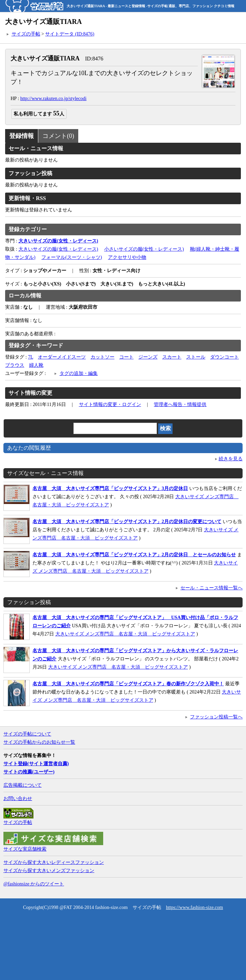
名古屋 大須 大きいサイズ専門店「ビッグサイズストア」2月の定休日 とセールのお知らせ (134, 555)
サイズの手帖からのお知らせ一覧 (39, 742)
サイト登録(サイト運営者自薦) (36, 764)
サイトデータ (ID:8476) (70, 34)
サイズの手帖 (26, 34)
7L (31, 357)
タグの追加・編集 (79, 373)
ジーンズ (148, 357)
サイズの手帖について (27, 734)
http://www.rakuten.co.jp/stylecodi (53, 99)
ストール (196, 357)
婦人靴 (36, 365)
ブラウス (15, 365)
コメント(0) (58, 136)
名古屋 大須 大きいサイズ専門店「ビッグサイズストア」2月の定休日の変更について (127, 522)
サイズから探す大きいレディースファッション (54, 862)
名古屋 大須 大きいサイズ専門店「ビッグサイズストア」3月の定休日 (110, 488)
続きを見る (231, 459)
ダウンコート (224, 357)
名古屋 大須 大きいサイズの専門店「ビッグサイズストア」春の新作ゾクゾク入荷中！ (128, 684)
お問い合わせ (18, 799)
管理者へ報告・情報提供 (180, 404)
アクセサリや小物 (127, 257)
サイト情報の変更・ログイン (110, 404)
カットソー (102, 357)
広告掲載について (23, 785)
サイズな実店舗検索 (25, 849)
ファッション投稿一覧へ (216, 717)
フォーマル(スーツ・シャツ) (72, 257)
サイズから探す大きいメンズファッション (49, 871)
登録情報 (22, 136)
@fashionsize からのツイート (34, 884)
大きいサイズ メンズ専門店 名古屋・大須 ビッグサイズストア (125, 634)
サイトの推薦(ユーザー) (29, 772)
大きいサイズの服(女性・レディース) (58, 249)
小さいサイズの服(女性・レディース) (144, 249)
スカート (172, 357)
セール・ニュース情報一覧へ (211, 588)
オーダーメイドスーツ (62, 357)
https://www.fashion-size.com (195, 907)
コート (126, 357)
